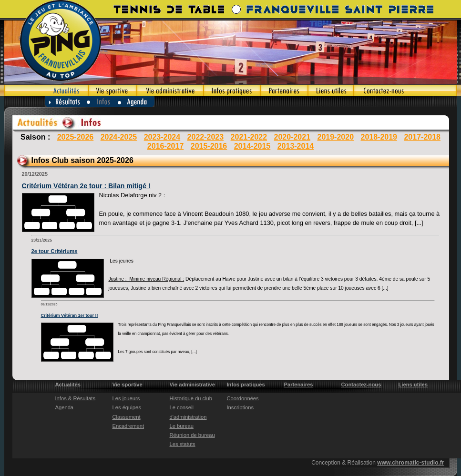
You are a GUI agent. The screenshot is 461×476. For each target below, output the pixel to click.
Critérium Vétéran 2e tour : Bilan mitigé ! (86, 186)
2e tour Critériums (55, 251)
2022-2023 (206, 137)
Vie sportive (113, 91)
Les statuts (183, 444)
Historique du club (191, 398)
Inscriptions (241, 407)
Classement (127, 417)
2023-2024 (162, 137)
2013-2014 (296, 146)
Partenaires (284, 91)
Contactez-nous (405, 91)
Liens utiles (331, 91)
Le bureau (182, 426)
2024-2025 (119, 137)
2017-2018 (422, 137)
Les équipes (127, 407)
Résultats (66, 102)
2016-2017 (166, 146)
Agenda (137, 102)
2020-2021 (292, 137)
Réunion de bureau (192, 435)
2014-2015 (252, 146)
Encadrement (128, 426)
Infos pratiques (232, 91)
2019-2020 (336, 137)
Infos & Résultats (76, 398)
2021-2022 (249, 137)
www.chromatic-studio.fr (410, 463)
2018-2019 (379, 137)
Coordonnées (243, 398)
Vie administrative (170, 91)
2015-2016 (209, 146)
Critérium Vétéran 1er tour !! (70, 315)
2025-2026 (76, 137)
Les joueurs (126, 398)
